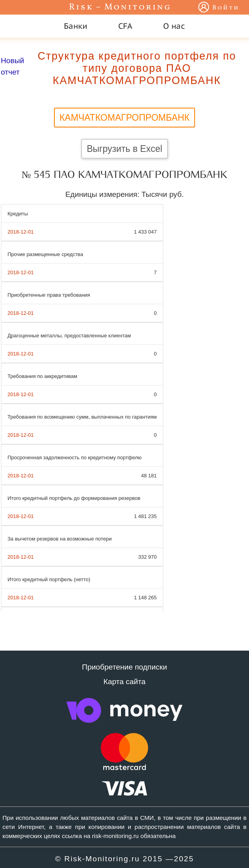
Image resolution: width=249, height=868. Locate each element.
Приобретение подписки (124, 667)
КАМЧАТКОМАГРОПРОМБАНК (124, 118)
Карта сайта (125, 682)
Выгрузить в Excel (124, 149)
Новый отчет (12, 66)
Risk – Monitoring (120, 7)
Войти (226, 8)
